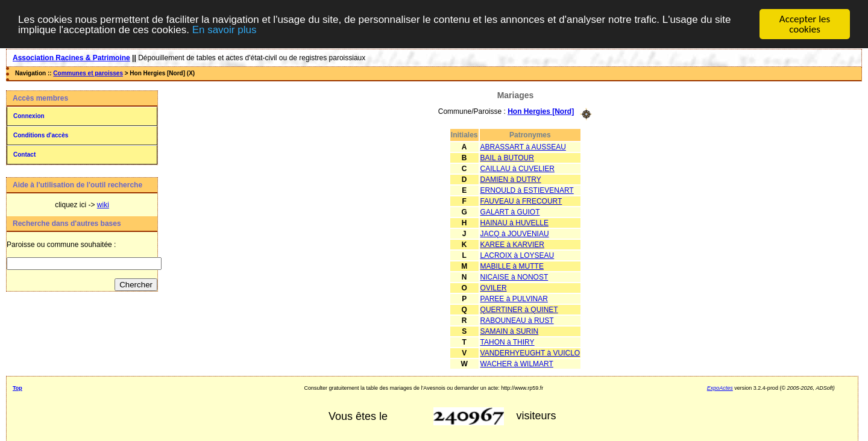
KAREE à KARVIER (513, 244)
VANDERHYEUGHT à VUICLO (530, 352)
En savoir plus (225, 29)
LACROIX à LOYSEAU (517, 255)
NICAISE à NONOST (514, 277)
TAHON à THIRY (508, 342)
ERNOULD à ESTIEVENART (527, 190)
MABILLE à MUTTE (512, 266)
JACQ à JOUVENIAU (515, 233)
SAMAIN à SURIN (510, 331)
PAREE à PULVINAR (514, 298)
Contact (24, 155)
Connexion (29, 116)
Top (17, 387)
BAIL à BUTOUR (507, 157)
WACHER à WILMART (517, 363)
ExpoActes (720, 387)
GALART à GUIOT (510, 211)
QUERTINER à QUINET (519, 309)
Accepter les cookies (805, 24)
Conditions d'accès (41, 135)
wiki (103, 205)
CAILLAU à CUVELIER (517, 168)
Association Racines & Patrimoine (71, 58)
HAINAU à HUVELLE (514, 222)
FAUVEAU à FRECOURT (521, 201)
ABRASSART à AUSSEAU (523, 146)
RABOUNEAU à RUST (517, 320)
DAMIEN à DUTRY (511, 179)
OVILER (494, 287)
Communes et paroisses (88, 73)
